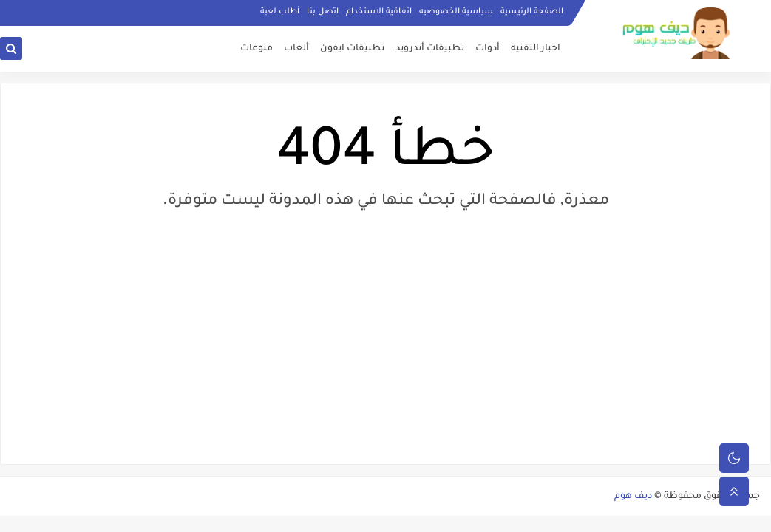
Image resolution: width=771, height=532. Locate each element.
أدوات (488, 49)
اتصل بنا (323, 12)
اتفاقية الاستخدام (379, 12)
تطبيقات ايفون (352, 49)
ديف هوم (633, 497)
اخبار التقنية (536, 49)
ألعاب (296, 49)
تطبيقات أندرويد (430, 49)
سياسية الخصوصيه (456, 12)
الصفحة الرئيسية (532, 12)
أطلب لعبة (280, 12)
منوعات (257, 49)
